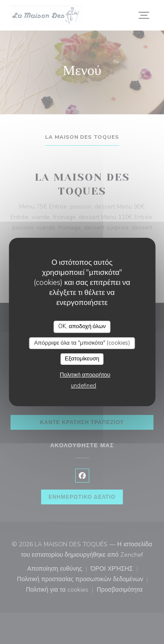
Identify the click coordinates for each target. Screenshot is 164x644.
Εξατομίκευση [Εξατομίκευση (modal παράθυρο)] (82, 359)
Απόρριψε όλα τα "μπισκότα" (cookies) (82, 343)
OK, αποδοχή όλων (82, 326)
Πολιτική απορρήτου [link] (85, 375)
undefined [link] (84, 386)
